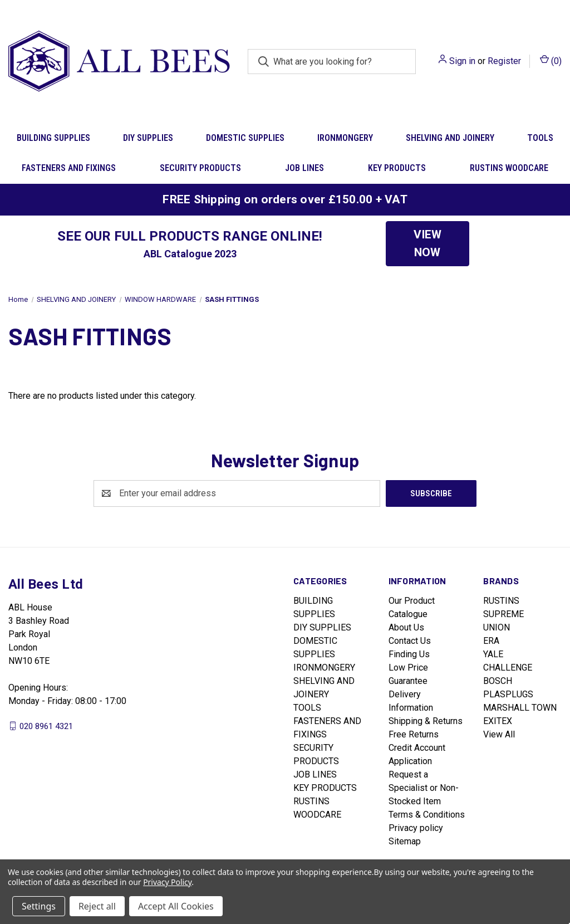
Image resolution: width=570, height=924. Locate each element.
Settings (39, 906)
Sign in (462, 61)
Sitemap (405, 841)
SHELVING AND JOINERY (450, 138)
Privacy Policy (167, 882)
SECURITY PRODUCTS (200, 168)
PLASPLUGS (508, 694)
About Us (406, 627)
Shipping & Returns (426, 721)
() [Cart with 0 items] (551, 60)
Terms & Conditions (427, 815)
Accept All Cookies (176, 906)
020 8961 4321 (46, 726)
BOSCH (498, 681)
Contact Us (410, 641)
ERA (491, 641)
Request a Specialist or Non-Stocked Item (424, 788)
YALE (493, 654)
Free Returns (414, 734)
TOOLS (307, 708)
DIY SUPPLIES (148, 138)
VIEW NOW (427, 243)
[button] (427, 244)
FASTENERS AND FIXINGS (69, 168)
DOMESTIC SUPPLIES (245, 138)
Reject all (97, 906)
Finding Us (409, 654)
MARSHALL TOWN (520, 708)
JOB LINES (304, 168)
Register (504, 61)
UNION (497, 627)
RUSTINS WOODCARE (509, 168)
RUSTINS (501, 601)
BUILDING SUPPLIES (53, 138)
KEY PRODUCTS (397, 168)
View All (499, 734)
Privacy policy (416, 828)
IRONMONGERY (345, 138)
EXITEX (498, 721)
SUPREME (503, 614)
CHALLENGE (508, 668)
